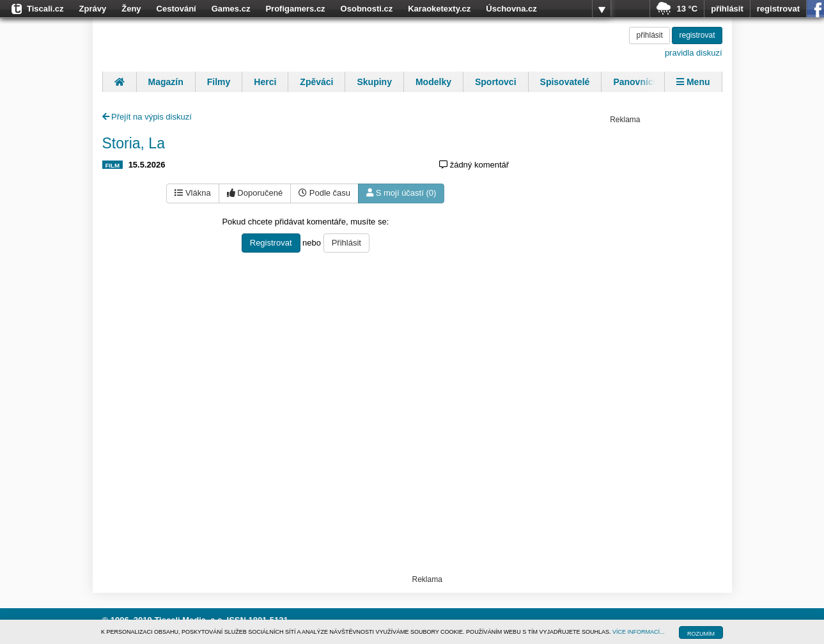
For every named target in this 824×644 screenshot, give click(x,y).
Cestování (176, 9)
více (602, 9)
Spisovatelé (565, 82)
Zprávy (93, 9)
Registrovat (271, 243)
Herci (265, 82)
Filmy (219, 82)
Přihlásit (346, 243)
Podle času (324, 193)
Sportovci (496, 82)
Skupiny (374, 82)
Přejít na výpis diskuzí (147, 117)
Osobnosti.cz (367, 9)
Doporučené (255, 193)
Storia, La (134, 143)
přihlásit (727, 9)
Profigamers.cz (295, 9)
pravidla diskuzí (694, 53)
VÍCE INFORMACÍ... (639, 632)
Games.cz (231, 9)
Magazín (166, 82)
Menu (693, 82)
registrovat (778, 9)
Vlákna (192, 193)
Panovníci (634, 82)
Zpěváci (316, 82)
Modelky (433, 82)
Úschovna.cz (511, 9)
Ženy (131, 9)
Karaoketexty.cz (439, 9)
